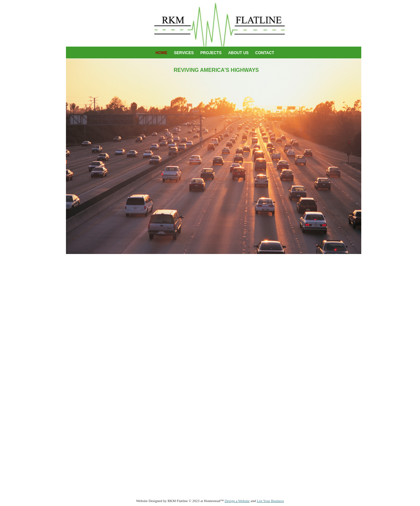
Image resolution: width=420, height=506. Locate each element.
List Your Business (270, 501)
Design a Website (237, 501)
